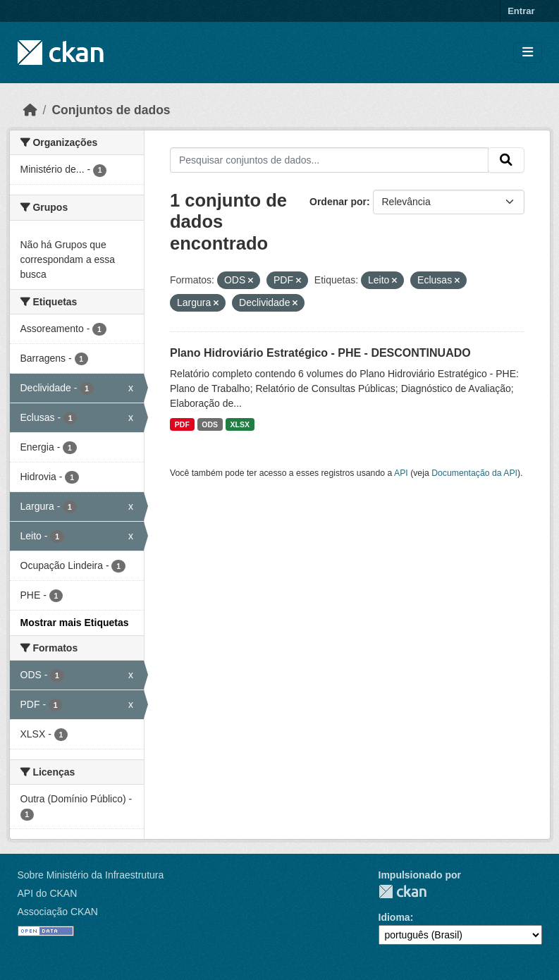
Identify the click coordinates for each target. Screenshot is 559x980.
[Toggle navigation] (528, 53)
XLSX (240, 424)
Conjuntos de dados (111, 110)
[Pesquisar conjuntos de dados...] (329, 160)
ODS (210, 424)
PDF (182, 424)
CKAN (403, 892)
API (401, 473)
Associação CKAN (58, 912)
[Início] (30, 110)
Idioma (394, 917)
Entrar (521, 11)
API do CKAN (48, 893)
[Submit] (506, 160)
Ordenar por (338, 202)
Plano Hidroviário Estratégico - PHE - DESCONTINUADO (320, 353)
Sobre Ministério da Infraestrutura (91, 875)
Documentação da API (474, 473)
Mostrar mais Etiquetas (75, 623)
